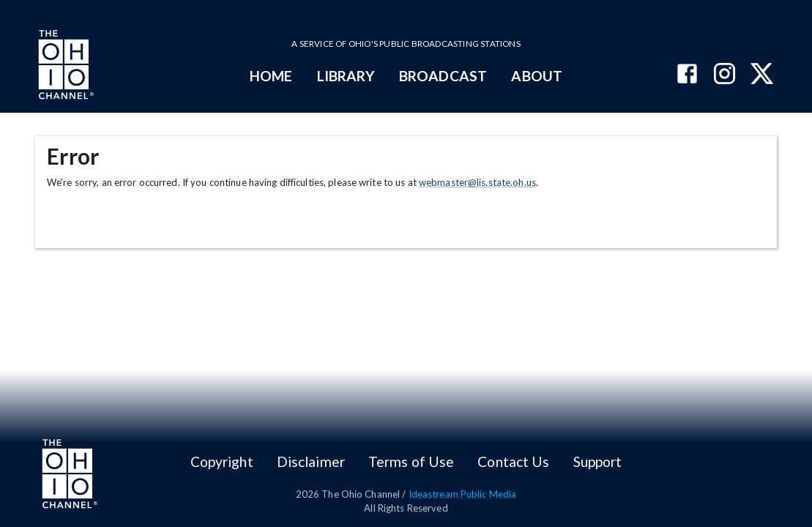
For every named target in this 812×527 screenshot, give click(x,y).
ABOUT (536, 76)
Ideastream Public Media (463, 494)
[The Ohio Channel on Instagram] (725, 75)
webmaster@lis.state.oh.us (477, 182)
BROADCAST (443, 76)
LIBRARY (346, 76)
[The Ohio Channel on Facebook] (687, 75)
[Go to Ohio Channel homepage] (64, 67)
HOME (271, 76)
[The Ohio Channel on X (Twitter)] (762, 75)
